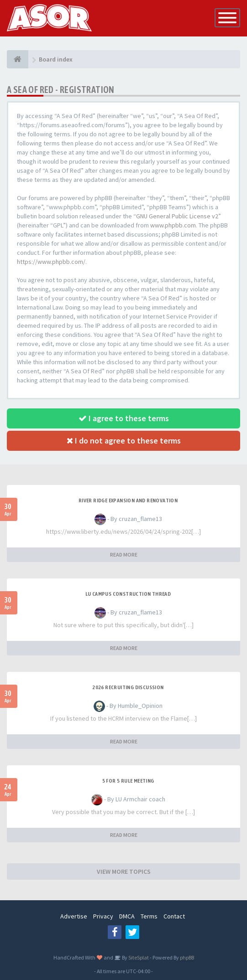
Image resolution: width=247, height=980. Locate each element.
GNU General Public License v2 (177, 216)
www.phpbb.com (173, 225)
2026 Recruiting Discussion (128, 687)
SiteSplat (138, 957)
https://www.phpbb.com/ (51, 262)
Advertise (74, 916)
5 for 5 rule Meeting (128, 781)
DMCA (127, 916)
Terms (149, 916)
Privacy (103, 916)
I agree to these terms (124, 418)
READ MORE (124, 554)
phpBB (187, 957)
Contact (174, 916)
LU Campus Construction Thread (128, 594)
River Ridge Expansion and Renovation (128, 500)
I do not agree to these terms (124, 441)
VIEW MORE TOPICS (124, 872)
